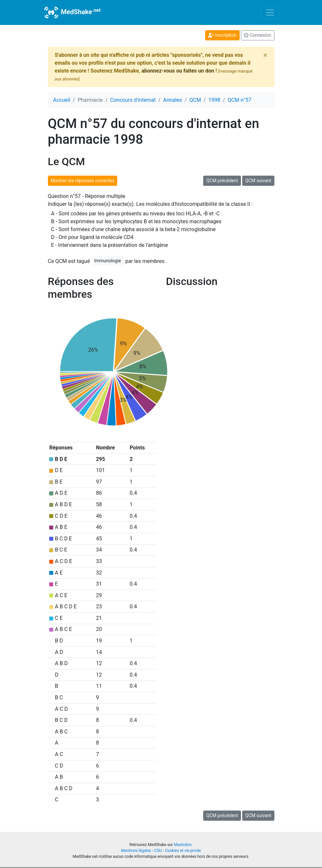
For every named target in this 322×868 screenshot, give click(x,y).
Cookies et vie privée (183, 851)
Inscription (222, 35)
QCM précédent (222, 181)
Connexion (258, 35)
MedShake (72, 12)
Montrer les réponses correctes (83, 181)
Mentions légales (136, 851)
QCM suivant (258, 181)
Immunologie (108, 261)
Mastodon (182, 845)
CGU (158, 851)
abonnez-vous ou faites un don (178, 71)
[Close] (265, 55)
